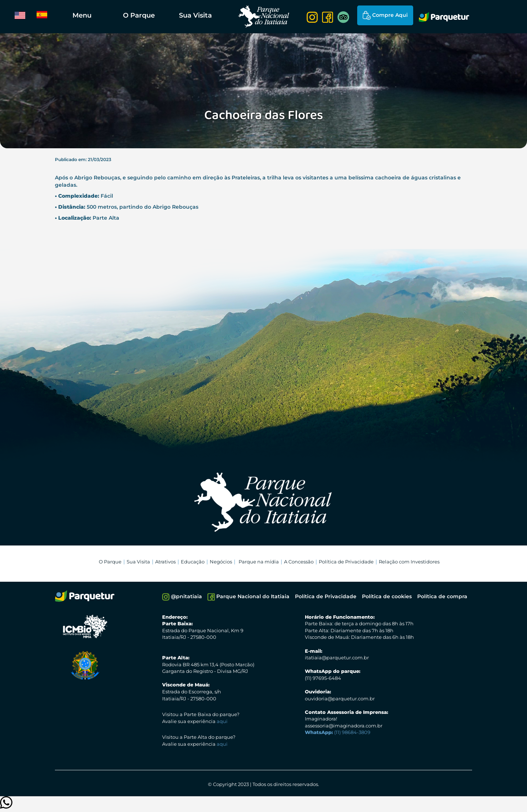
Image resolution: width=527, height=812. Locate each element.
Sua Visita (195, 15)
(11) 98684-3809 (338, 732)
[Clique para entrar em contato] (6, 806)
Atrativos (165, 562)
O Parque (139, 15)
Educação (193, 562)
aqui (222, 721)
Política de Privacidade (346, 562)
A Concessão (299, 562)
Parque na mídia (259, 562)
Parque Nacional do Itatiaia (248, 597)
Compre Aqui (385, 15)
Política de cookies (387, 596)
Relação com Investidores (409, 562)
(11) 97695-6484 (323, 678)
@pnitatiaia (182, 597)
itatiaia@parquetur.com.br (337, 658)
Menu (82, 15)
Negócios (221, 562)
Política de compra (442, 596)
